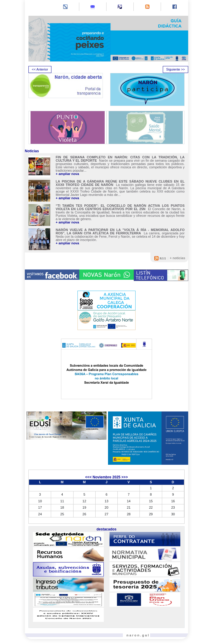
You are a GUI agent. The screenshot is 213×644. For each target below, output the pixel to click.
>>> (125, 477)
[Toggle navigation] (34, 7)
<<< (88, 477)
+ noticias (177, 258)
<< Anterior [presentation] (40, 69)
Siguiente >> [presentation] (175, 69)
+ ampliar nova (67, 174)
